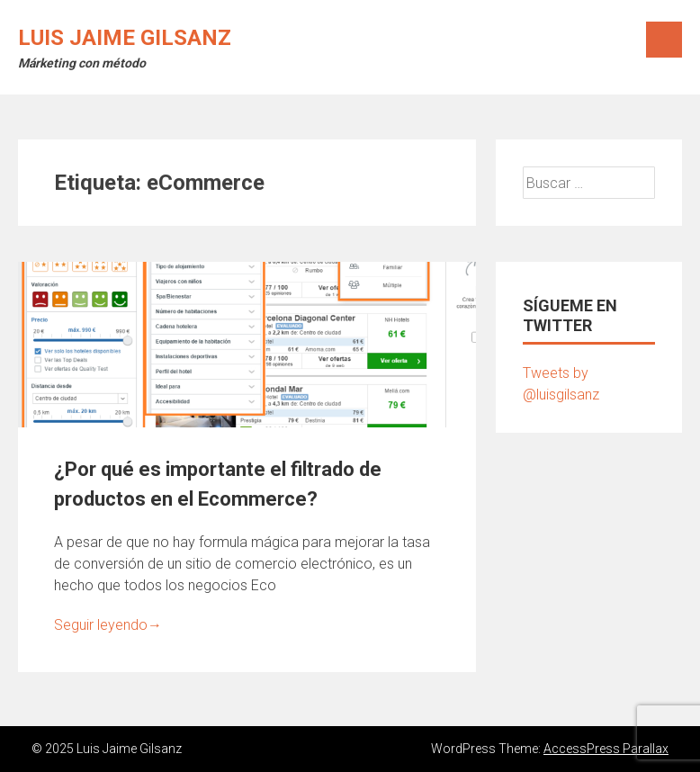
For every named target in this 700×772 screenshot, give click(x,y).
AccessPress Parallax (606, 749)
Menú (664, 40)
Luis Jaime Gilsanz (125, 38)
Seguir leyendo (108, 625)
